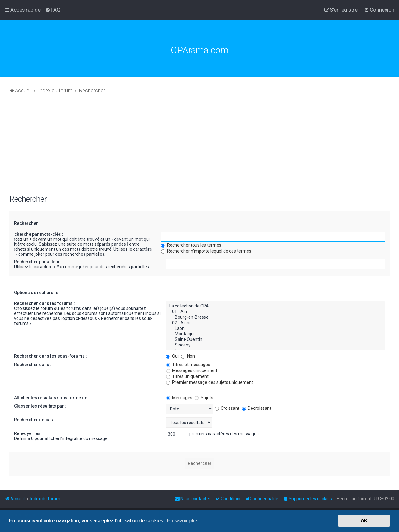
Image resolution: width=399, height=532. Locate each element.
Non (188, 356)
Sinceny (276, 345)
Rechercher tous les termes (191, 245)
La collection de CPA (276, 306)
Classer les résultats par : (40, 406)
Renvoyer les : (28, 433)
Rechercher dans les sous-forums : (50, 356)
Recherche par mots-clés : (36, 234)
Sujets (204, 398)
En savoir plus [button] (183, 521)
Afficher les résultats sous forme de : (52, 398)
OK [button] (364, 521)
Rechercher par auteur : (38, 262)
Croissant (227, 408)
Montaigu (276, 334)
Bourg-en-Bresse (276, 317)
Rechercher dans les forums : (44, 303)
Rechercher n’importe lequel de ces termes (206, 251)
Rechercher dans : (33, 365)
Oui (172, 356)
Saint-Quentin (276, 340)
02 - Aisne (276, 323)
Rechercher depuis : (35, 420)
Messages (179, 398)
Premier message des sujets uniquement (210, 382)
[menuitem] (53, 10)
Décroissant (257, 408)
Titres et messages (188, 365)
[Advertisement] (199, 148)
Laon (276, 329)
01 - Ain (276, 312)
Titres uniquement (187, 376)
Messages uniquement (192, 370)
